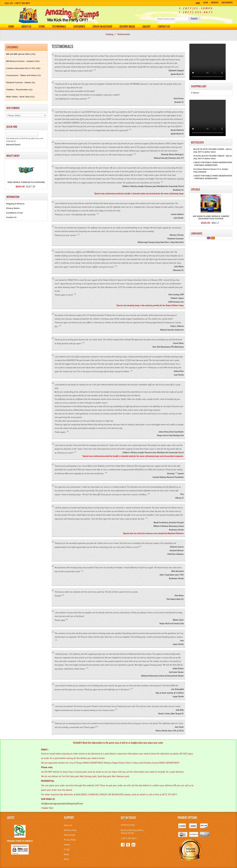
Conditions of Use (14, 213)
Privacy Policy (70, 840)
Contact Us (164, 26)
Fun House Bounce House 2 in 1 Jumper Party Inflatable (211, 171)
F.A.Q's (67, 849)
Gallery (147, 26)
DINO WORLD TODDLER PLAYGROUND (26, 182)
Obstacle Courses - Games (20, 82)
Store (42, 26)
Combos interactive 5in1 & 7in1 (23, 68)
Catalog (109, 34)
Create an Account (103, 26)
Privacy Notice (13, 208)
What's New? (13, 156)
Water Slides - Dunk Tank (20, 97)
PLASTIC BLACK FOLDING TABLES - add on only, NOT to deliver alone (213, 157)
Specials (196, 189)
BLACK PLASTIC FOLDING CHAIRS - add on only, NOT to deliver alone (212, 151)
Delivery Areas (70, 830)
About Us (26, 26)
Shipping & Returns (15, 204)
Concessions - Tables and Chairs (23, 75)
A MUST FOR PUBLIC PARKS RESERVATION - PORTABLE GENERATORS (213, 164)
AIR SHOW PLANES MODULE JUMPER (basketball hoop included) (211, 217)
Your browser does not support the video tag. (208, 62)
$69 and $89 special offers (20, 54)
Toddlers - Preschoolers (19, 90)
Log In (205, 2)
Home (198, 3)
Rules (66, 859)
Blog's (67, 854)
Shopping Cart (199, 86)
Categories (79, 26)
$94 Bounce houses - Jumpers (22, 61)
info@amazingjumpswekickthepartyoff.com (62, 804)
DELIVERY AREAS (128, 26)
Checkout (214, 2)
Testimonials (59, 26)
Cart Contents (227, 2)
